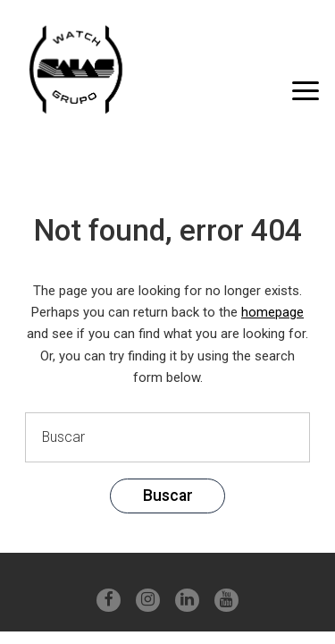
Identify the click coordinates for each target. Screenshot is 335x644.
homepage (272, 312)
